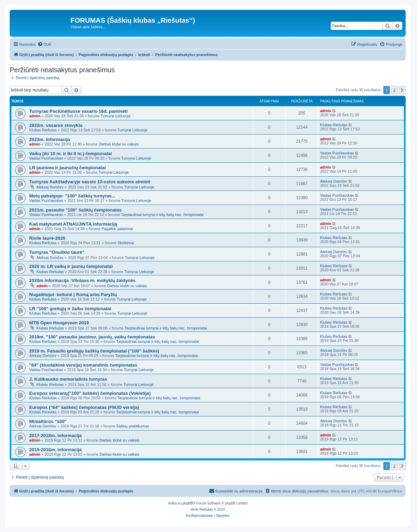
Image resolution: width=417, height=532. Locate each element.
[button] (402, 90)
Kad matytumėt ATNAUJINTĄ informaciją (73, 224)
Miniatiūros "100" (48, 421)
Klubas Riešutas (43, 130)
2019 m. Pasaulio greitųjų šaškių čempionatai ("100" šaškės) (94, 351)
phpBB (188, 503)
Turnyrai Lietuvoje (116, 116)
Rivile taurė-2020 (47, 238)
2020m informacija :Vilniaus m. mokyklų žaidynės (82, 280)
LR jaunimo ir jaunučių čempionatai (68, 168)
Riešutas (206, 509)
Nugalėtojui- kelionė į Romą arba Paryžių (73, 295)
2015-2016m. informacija (55, 450)
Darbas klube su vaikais (119, 144)
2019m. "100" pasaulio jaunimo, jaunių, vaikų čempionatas (92, 337)
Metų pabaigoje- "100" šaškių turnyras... (72, 196)
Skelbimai (126, 243)
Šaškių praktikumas (133, 426)
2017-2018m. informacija (55, 436)
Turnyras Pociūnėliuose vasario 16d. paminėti (78, 111)
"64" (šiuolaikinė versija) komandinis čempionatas (83, 365)
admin (35, 116)
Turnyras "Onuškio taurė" (57, 252)
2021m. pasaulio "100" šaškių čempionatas (75, 210)
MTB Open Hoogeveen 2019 (59, 323)
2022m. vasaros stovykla (56, 125)
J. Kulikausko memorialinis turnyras (68, 379)
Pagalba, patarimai (117, 229)
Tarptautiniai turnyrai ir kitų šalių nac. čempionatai (162, 215)
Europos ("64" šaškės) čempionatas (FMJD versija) (84, 407)
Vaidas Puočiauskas (46, 158)
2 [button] (394, 90)
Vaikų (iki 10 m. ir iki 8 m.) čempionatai (70, 154)
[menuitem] (45, 44)
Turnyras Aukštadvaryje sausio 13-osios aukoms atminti (90, 182)
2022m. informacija (50, 139)
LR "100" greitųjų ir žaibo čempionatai (70, 309)
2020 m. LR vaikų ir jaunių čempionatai (71, 266)
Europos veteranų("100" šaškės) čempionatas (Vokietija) (90, 393)
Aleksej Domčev (50, 187)
